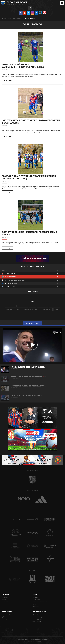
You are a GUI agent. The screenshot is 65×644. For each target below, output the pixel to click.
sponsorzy (23, 306)
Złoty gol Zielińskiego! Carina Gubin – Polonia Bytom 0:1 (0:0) (23, 66)
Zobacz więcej (33, 291)
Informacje (35, 597)
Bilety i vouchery (6, 614)
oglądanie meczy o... (31, 310)
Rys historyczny (36, 614)
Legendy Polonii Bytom (38, 620)
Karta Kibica (5, 620)
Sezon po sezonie (37, 622)
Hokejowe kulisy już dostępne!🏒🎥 (32, 377)
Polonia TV (4, 599)
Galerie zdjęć (5, 601)
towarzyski (11, 306)
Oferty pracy (36, 607)
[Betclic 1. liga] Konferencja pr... (32, 396)
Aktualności (5, 597)
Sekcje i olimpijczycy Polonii (9, 631)
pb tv (33, 306)
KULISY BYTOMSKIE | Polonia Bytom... (32, 368)
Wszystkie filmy (32, 323)
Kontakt (4, 603)
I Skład (3, 618)
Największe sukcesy (37, 616)
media (38, 641)
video (57, 310)
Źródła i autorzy (6, 633)
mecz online (47, 310)
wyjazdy (9, 310)
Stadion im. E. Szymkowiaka (40, 601)
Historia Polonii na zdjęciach (9, 629)
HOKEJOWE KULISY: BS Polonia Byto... (32, 387)
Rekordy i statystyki (37, 618)
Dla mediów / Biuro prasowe (40, 603)
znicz (18, 310)
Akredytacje (36, 605)
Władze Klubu (36, 599)
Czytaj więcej (7, 80)
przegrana (43, 306)
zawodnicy (54, 306)
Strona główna (17, 18)
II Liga (3, 616)
